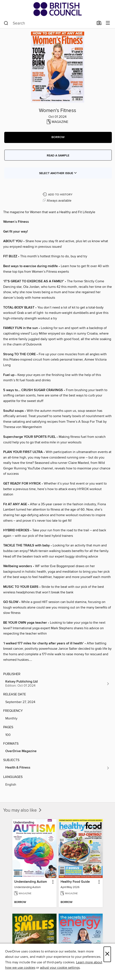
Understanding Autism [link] (31, 882)
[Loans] (99, 24)
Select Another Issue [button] (58, 173)
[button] (58, 137)
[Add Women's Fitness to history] (58, 195)
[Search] (6, 23)
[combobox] (49, 23)
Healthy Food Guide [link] (75, 882)
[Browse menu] (108, 23)
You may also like (23, 810)
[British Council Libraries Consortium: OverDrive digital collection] (57, 9)
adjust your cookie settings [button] (60, 968)
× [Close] (107, 954)
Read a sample (58, 156)
